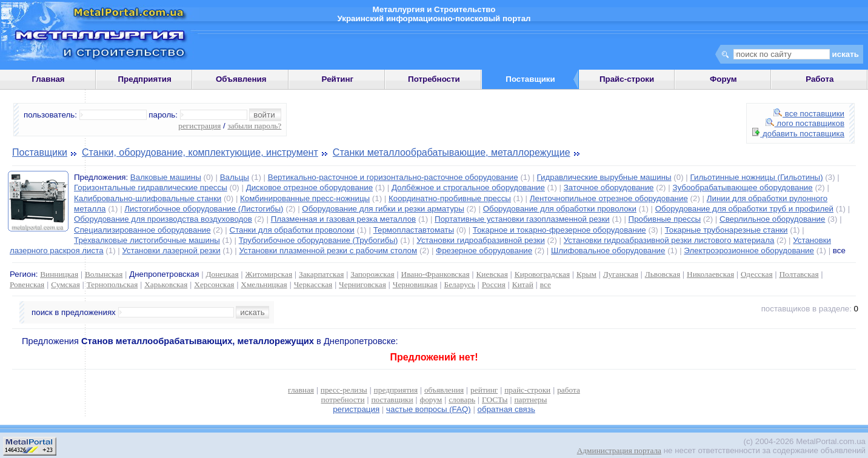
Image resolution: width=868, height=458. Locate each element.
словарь (462, 400)
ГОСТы (495, 400)
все (546, 284)
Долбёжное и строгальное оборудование (468, 188)
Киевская (492, 274)
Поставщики (40, 152)
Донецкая (222, 274)
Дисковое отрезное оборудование (309, 188)
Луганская (621, 274)
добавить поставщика (798, 134)
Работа (820, 79)
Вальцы (235, 177)
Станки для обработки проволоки (292, 230)
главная (301, 390)
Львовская (663, 274)
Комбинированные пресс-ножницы (305, 198)
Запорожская (372, 274)
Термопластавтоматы (414, 230)
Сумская (65, 284)
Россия (494, 284)
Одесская (757, 274)
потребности (343, 400)
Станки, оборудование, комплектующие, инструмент (200, 152)
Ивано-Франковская (436, 274)
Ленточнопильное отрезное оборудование (609, 198)
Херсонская (214, 284)
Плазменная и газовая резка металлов (344, 219)
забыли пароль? (254, 126)
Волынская (104, 274)
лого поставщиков (805, 123)
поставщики (392, 400)
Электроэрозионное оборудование (749, 251)
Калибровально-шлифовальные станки (148, 198)
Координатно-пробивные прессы (450, 198)
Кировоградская (542, 274)
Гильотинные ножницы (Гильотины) (756, 177)
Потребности (434, 79)
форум (431, 400)
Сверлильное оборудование (772, 219)
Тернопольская (112, 284)
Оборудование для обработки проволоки (560, 209)
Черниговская (362, 284)
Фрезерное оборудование (484, 251)
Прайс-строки (627, 79)
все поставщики (809, 114)
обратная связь (506, 409)
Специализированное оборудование (142, 230)
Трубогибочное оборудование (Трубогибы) (319, 240)
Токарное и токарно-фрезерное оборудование (559, 230)
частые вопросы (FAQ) (429, 409)
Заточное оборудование (609, 188)
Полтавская (799, 274)
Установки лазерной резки (171, 251)
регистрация (199, 126)
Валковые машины (166, 177)
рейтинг (484, 390)
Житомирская (269, 274)
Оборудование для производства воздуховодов (163, 219)
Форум (723, 79)
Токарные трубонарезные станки (726, 230)
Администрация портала (619, 450)
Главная (48, 79)
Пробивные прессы (665, 219)
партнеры (530, 400)
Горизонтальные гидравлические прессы (151, 188)
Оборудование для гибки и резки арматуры (383, 209)
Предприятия (145, 79)
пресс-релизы (344, 390)
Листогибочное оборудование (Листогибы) (204, 209)
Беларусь (460, 284)
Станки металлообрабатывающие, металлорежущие (452, 152)
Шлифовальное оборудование (608, 251)
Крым (586, 274)
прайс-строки (527, 390)
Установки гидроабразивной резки (481, 240)
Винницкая (59, 274)
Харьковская (166, 284)
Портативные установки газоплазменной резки (522, 219)
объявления (444, 390)
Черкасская (313, 284)
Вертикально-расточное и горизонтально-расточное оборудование (393, 177)
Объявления (241, 79)
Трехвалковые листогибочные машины (147, 240)
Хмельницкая (264, 284)
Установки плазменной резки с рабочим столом (328, 251)
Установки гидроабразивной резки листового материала (669, 240)
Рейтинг (338, 79)
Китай (523, 284)
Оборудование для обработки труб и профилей (744, 209)
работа (569, 390)
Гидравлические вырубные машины (604, 177)
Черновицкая (415, 284)
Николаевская (710, 274)
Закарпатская (321, 274)
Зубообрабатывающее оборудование (742, 188)
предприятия (396, 390)
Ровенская (27, 284)
